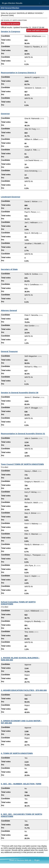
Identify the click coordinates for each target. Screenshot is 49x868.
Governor (5, 114)
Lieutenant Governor (11, 197)
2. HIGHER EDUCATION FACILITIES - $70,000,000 (24, 690)
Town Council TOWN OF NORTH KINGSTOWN (22, 464)
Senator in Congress (11, 31)
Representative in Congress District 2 (18, 73)
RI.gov (37, 860)
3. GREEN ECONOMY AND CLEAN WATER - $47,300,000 (21, 722)
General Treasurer (9, 351)
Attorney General (9, 310)
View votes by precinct (11, 24)
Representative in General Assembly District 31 (23, 434)
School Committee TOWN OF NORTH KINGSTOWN (18, 603)
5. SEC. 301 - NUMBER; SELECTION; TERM (21, 784)
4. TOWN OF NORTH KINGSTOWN (17, 753)
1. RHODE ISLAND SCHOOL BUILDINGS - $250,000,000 (20, 659)
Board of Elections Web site (20, 860)
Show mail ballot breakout (37, 30)
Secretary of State (9, 269)
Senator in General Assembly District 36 (20, 393)
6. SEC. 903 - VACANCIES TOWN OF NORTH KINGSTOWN (21, 815)
